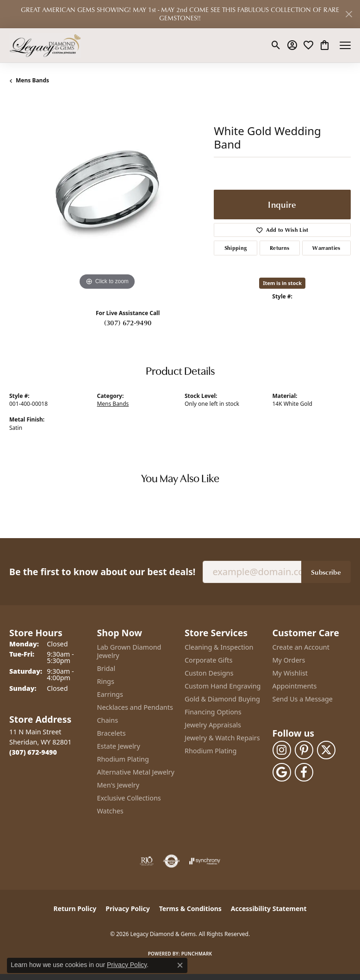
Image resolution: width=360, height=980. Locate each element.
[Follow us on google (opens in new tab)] (282, 772)
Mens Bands (32, 80)
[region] (107, 195)
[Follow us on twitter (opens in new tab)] (326, 750)
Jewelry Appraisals (213, 725)
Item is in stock (282, 283)
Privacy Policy (127, 909)
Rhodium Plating (123, 759)
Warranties (326, 248)
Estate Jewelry (119, 746)
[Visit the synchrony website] (205, 861)
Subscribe (326, 572)
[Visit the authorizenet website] (171, 861)
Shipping (236, 248)
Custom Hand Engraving (223, 686)
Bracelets (112, 733)
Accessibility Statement (269, 909)
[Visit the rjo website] (147, 861)
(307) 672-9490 (128, 323)
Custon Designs (209, 673)
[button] (276, 45)
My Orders (289, 660)
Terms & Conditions (190, 909)
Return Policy (75, 909)
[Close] (349, 14)
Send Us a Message (303, 699)
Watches (110, 811)
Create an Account (301, 647)
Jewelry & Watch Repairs (222, 738)
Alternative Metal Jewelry (136, 772)
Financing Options (213, 712)
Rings (106, 681)
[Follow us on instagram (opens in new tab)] (282, 750)
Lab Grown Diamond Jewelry (129, 651)
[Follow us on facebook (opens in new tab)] (304, 772)
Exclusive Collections (129, 798)
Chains (108, 720)
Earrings (110, 694)
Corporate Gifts (208, 660)
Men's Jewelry (118, 785)
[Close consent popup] (180, 965)
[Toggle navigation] (345, 45)
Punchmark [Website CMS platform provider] (197, 954)
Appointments (295, 686)
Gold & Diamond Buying (222, 699)
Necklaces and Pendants (135, 707)
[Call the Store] (33, 752)
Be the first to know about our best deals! (102, 572)
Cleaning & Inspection (219, 647)
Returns (279, 248)
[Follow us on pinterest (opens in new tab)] (304, 750)
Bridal (106, 668)
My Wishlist (290, 673)
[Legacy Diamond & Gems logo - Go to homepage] (45, 45)
